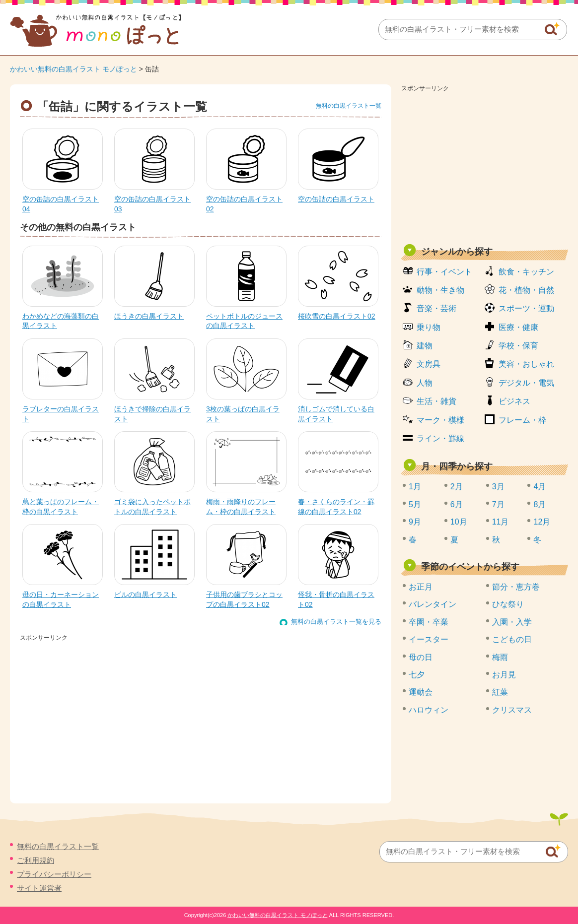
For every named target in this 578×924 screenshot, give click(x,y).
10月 (459, 522)
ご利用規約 (36, 860)
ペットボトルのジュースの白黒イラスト (244, 321)
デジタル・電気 (526, 383)
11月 (501, 522)
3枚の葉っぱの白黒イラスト (243, 414)
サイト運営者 (39, 888)
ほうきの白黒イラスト (149, 316)
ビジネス (514, 401)
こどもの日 (512, 639)
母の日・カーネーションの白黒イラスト (61, 599)
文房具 (429, 364)
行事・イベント (444, 272)
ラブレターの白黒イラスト (61, 414)
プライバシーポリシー (54, 874)
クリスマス (512, 710)
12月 (542, 522)
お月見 (504, 675)
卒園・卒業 (429, 622)
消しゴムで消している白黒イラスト (336, 414)
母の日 (421, 657)
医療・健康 (518, 327)
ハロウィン (429, 710)
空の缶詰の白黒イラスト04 (61, 204)
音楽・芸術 (436, 308)
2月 (457, 487)
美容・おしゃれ (526, 364)
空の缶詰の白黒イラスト (336, 199)
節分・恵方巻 (516, 587)
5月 (415, 504)
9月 (415, 522)
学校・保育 (518, 346)
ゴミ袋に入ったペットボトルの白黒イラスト (152, 507)
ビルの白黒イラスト (145, 594)
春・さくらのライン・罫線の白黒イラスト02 (336, 507)
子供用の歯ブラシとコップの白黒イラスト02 (244, 599)
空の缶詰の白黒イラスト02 (244, 204)
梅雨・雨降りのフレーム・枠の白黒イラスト (241, 507)
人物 (425, 383)
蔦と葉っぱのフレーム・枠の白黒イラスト (61, 507)
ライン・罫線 (440, 438)
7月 (498, 504)
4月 (540, 487)
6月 (457, 504)
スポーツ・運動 (526, 308)
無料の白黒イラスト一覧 (349, 106)
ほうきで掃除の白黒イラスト (152, 414)
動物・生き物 (440, 290)
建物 (425, 346)
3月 (498, 487)
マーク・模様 (440, 420)
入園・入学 (512, 622)
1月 (415, 487)
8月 (540, 504)
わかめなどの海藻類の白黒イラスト (61, 321)
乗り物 (429, 327)
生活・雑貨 (436, 401)
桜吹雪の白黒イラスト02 (337, 316)
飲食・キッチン (526, 272)
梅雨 (500, 657)
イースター (429, 639)
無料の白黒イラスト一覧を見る (336, 622)
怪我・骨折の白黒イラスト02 (336, 599)
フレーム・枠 (522, 420)
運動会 (421, 692)
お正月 (421, 587)
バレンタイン (433, 604)
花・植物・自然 (526, 290)
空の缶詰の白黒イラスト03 (152, 204)
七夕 (417, 675)
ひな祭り (508, 604)
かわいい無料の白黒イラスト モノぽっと (73, 69)
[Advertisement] (485, 165)
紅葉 (500, 692)
